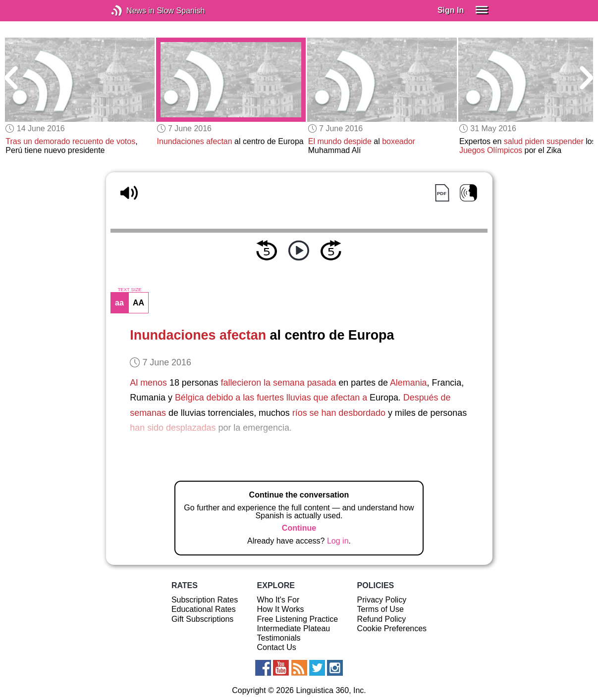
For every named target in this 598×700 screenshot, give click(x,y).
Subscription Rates (205, 600)
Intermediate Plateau (294, 628)
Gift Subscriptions (202, 619)
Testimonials (279, 638)
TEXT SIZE (129, 290)
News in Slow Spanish (132, 11)
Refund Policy (382, 619)
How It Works (281, 609)
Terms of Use (381, 609)
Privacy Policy (382, 600)
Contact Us (277, 647)
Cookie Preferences (392, 628)
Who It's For (278, 600)
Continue (299, 528)
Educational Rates (204, 609)
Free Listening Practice (298, 619)
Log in (338, 541)
